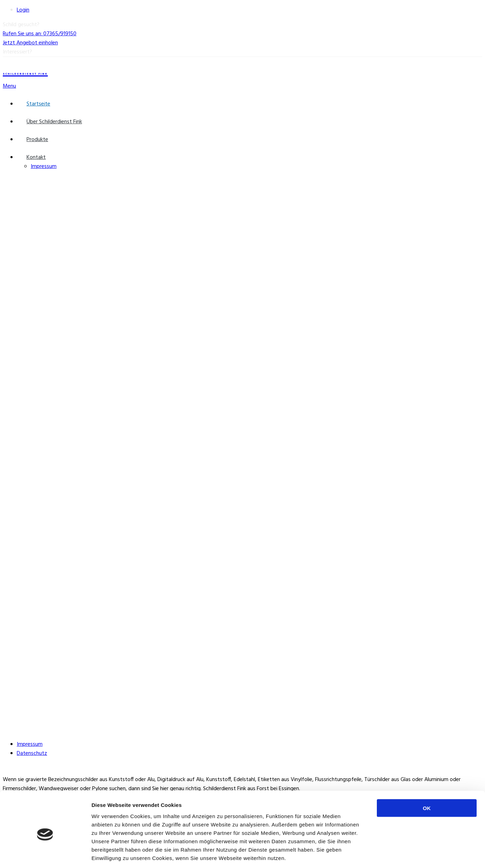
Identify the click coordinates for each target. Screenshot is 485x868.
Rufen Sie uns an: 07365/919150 (40, 34)
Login (23, 10)
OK (427, 776)
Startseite (38, 104)
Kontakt (36, 157)
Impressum (44, 167)
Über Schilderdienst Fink (54, 122)
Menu (9, 86)
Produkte (37, 140)
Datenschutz (32, 753)
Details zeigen (371, 854)
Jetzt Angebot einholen (30, 43)
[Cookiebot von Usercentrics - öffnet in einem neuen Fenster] (45, 854)
